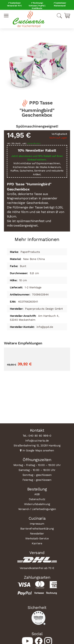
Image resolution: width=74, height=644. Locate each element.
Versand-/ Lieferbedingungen (37, 509)
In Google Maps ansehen (38, 450)
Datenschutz (37, 499)
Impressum (37, 524)
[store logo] (29, 19)
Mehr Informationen (37, 239)
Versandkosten (34, 143)
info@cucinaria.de (37, 441)
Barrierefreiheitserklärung (37, 529)
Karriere (37, 543)
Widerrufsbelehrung (37, 504)
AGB (37, 494)
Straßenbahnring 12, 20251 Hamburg (37, 445)
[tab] (37, 238)
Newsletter (37, 533)
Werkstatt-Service (37, 538)
